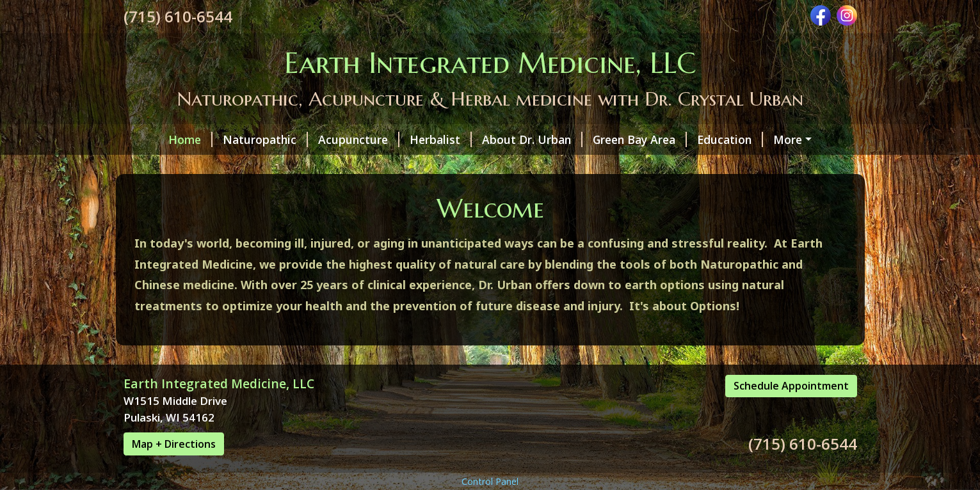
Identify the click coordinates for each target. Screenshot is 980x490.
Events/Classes (769, 166)
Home (156, 139)
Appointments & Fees (307, 166)
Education (695, 139)
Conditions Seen (183, 166)
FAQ (756, 139)
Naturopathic (231, 139)
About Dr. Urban (498, 139)
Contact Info (592, 166)
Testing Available (434, 166)
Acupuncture (324, 139)
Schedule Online (177, 194)
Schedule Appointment (791, 440)
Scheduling (678, 166)
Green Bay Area (605, 139)
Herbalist (406, 139)
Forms (519, 166)
